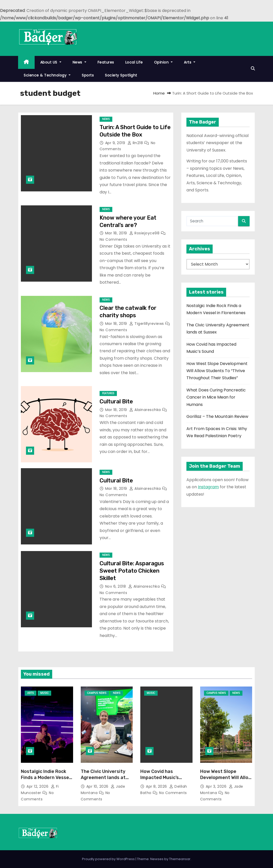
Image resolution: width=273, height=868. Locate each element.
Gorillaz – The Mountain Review (217, 416)
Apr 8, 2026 (157, 786)
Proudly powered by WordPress (109, 859)
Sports (88, 75)
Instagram (208, 487)
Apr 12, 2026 (38, 786)
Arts (190, 62)
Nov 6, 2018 (116, 586)
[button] (253, 68)
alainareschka (146, 410)
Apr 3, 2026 (217, 786)
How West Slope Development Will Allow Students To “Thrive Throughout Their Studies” (217, 371)
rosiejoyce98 (145, 233)
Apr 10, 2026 (98, 786)
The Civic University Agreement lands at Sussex (103, 778)
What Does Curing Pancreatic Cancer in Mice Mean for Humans (216, 397)
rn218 (136, 143)
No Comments (113, 239)
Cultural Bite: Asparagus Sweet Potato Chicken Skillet (132, 571)
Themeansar (180, 859)
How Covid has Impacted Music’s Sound (160, 778)
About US (51, 62)
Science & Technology (47, 75)
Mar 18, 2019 (117, 233)
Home (159, 93)
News (79, 62)
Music (44, 693)
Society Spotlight (121, 75)
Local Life (134, 62)
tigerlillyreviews (147, 324)
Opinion (163, 62)
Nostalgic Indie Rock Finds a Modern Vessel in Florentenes (46, 778)
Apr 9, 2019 (116, 143)
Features (106, 62)
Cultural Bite (116, 401)
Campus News (97, 693)
